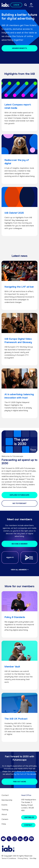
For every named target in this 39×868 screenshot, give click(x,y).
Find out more (20, 782)
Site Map (33, 858)
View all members (19, 570)
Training (5, 810)
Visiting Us (29, 817)
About (4, 814)
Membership (7, 800)
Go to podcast (19, 503)
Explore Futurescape (19, 495)
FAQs (4, 824)
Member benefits (19, 48)
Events (4, 805)
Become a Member (20, 544)
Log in (16, 5)
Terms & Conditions (9, 858)
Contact (5, 795)
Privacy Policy (23, 858)
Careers (5, 819)
